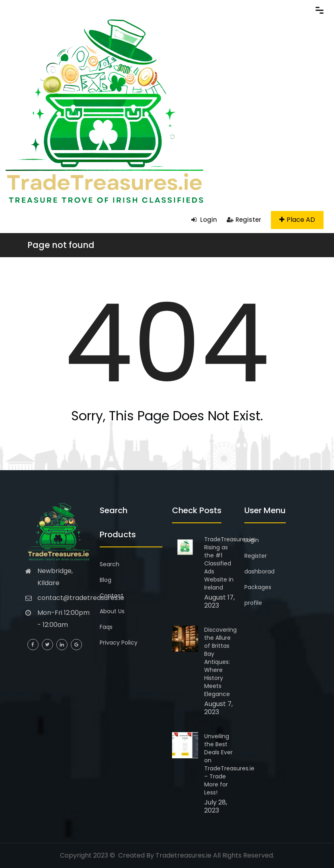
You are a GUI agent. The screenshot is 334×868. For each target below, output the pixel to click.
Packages (258, 587)
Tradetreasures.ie (183, 855)
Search (110, 564)
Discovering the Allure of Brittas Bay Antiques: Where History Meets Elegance (220, 662)
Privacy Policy (119, 643)
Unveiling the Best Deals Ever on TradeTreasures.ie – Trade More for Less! (229, 764)
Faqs (106, 627)
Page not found (61, 245)
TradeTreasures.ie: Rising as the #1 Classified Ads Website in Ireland (230, 563)
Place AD (297, 220)
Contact (112, 596)
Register (244, 220)
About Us (112, 611)
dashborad (259, 571)
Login (204, 220)
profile (253, 603)
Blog (106, 580)
